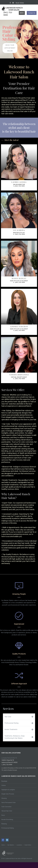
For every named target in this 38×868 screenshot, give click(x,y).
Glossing (4, 798)
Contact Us (32, 13)
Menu (22, 13)
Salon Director (19, 183)
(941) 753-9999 (19, 186)
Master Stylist (19, 231)
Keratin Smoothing (7, 820)
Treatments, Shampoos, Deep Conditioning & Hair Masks (19, 737)
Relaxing (4, 824)
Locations (19, 845)
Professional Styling (19, 723)
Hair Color (19, 717)
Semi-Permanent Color (9, 803)
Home (3, 845)
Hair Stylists (11, 845)
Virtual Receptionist (19, 376)
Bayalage (4, 781)
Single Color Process (8, 794)
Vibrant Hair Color (7, 811)
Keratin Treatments (19, 729)
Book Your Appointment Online (10, 48)
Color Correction (6, 807)
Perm (3, 815)
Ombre (4, 785)
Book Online (20, 3)
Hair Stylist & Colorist (19, 279)
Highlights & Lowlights (8, 790)
